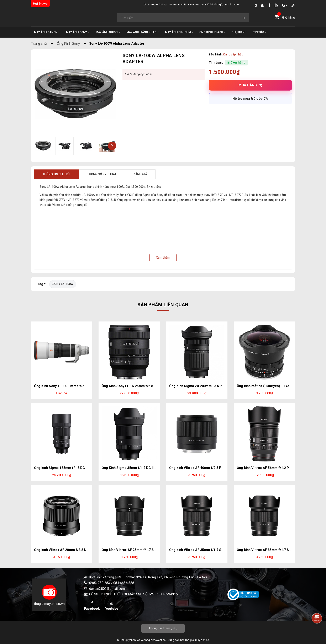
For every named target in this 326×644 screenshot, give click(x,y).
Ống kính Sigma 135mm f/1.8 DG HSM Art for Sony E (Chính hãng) (86, 468)
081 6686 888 (124, 583)
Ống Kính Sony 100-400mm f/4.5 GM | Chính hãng (72, 386)
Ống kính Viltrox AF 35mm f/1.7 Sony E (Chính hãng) (210, 550)
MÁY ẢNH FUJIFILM (179, 32)
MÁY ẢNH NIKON (108, 32)
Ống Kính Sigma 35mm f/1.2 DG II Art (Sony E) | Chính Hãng (148, 468)
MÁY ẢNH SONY (78, 32)
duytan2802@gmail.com (107, 589)
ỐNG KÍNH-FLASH (212, 32)
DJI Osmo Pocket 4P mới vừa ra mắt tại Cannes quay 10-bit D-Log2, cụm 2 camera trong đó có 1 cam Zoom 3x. (177, 4)
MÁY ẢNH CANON (47, 32)
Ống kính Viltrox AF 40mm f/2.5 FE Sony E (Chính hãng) (212, 468)
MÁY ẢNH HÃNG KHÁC (143, 32)
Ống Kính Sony (68, 43)
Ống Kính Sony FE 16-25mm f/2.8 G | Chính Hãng (139, 386)
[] (163, 628)
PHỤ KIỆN (239, 32)
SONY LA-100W (63, 284)
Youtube (112, 606)
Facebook (92, 606)
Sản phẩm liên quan (163, 305)
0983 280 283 (100, 583)
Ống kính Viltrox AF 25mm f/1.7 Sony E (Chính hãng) (142, 550)
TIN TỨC (260, 32)
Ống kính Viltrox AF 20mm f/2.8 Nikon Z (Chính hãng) (76, 550)
